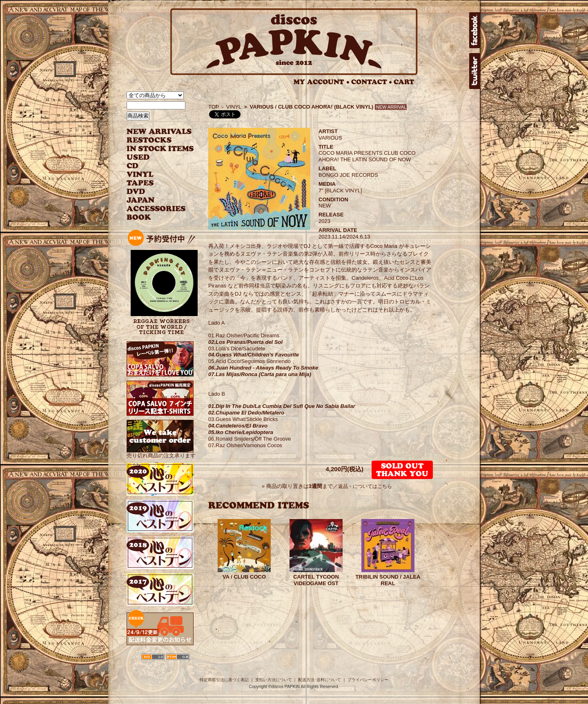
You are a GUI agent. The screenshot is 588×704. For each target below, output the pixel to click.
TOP (214, 107)
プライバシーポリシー (368, 680)
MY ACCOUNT (322, 82)
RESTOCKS (154, 140)
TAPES (140, 183)
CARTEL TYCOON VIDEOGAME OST (316, 580)
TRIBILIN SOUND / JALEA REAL (388, 580)
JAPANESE (154, 200)
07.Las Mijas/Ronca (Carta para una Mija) (260, 374)
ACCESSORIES (156, 209)
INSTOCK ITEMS (160, 149)
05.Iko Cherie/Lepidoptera (241, 432)
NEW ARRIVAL (159, 132)
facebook (474, 30)
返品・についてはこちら (365, 486)
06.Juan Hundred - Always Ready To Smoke (263, 368)
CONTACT (372, 82)
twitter (474, 71)
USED (154, 157)
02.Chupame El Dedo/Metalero (246, 413)
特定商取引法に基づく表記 (224, 680)
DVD (136, 192)
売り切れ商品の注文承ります (161, 452)
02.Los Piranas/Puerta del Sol (245, 342)
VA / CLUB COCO (244, 577)
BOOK (139, 217)
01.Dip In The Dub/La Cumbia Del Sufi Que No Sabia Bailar (282, 406)
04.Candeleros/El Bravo (238, 426)
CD (133, 166)
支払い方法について (274, 680)
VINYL (141, 175)
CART (404, 82)
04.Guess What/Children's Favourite (254, 355)
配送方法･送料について (320, 680)
